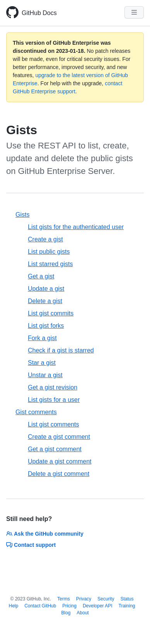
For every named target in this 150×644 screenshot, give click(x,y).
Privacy (84, 599)
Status (127, 599)
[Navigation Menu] (134, 12)
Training (127, 606)
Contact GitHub (40, 606)
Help (13, 606)
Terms (64, 599)
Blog (66, 613)
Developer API (98, 606)
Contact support (31, 545)
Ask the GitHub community (45, 534)
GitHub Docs (39, 13)
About (83, 613)
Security (106, 599)
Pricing (69, 606)
